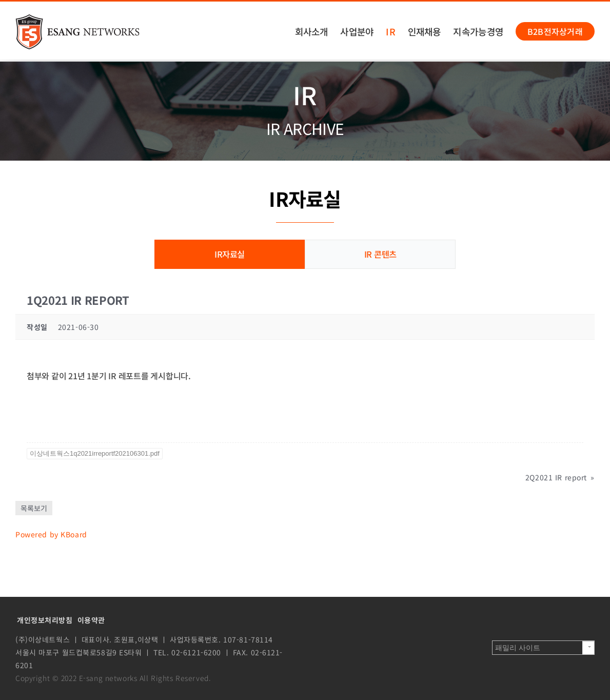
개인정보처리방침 (45, 619)
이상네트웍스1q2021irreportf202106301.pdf (95, 453)
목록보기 (34, 508)
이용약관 (91, 619)
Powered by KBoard (51, 534)
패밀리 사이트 (518, 647)
